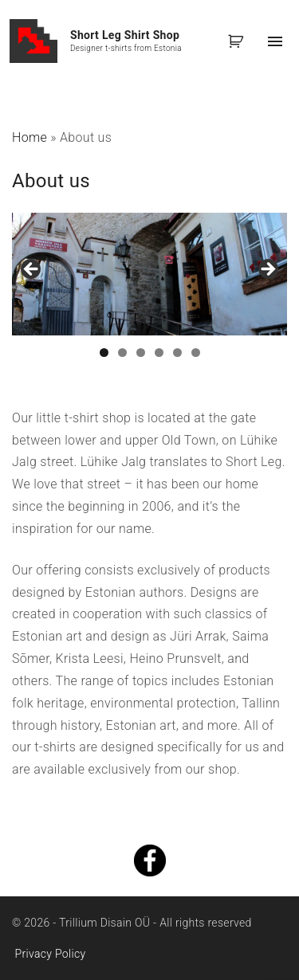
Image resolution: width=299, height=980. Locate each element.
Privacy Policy (51, 954)
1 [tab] (104, 353)
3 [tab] (141, 353)
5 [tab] (177, 353)
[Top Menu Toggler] (275, 41)
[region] (149, 274)
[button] (238, 41)
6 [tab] (196, 353)
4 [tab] (159, 353)
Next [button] (267, 270)
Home (30, 137)
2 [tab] (122, 353)
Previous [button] (32, 270)
